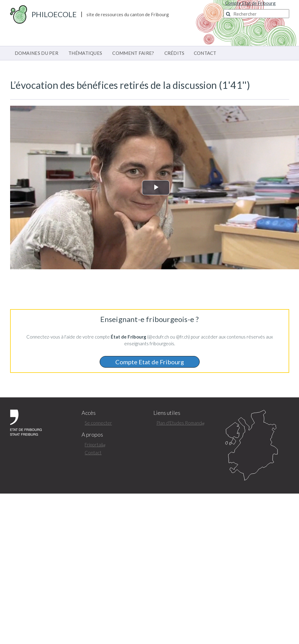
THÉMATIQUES (85, 53)
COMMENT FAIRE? (133, 53)
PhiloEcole (54, 14)
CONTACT (205, 53)
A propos (92, 435)
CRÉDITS (174, 53)
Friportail (96, 445)
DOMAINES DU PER (37, 53)
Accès (89, 413)
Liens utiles (167, 413)
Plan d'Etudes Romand (181, 423)
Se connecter (98, 423)
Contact (93, 453)
